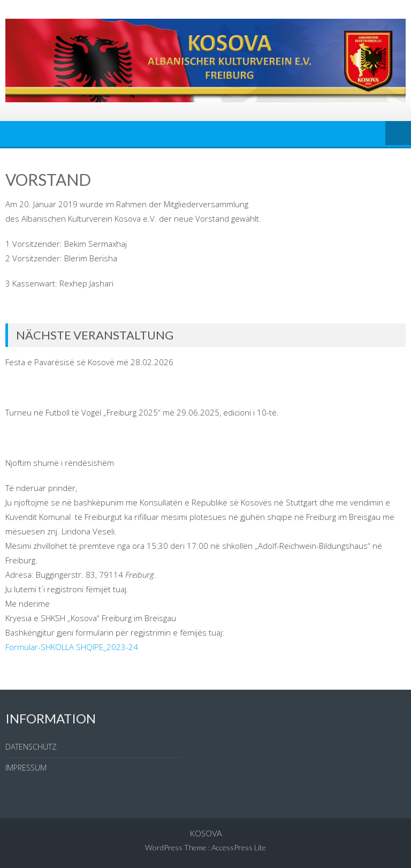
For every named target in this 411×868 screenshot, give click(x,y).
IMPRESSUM (26, 768)
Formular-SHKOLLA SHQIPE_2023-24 (72, 647)
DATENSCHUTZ (31, 747)
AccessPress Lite (239, 847)
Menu (398, 134)
